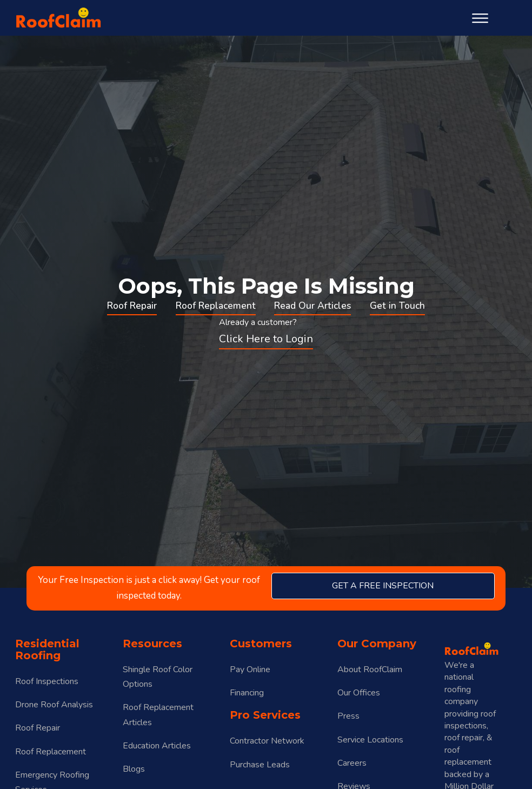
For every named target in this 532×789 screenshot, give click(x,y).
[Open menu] (480, 18)
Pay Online (250, 669)
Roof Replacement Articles (158, 715)
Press (348, 716)
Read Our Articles (312, 306)
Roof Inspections (47, 681)
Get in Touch (397, 306)
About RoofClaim (370, 669)
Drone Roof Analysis (54, 705)
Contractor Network (267, 741)
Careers (352, 763)
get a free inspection (383, 586)
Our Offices (359, 693)
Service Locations (370, 740)
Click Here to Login (266, 339)
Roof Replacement (216, 306)
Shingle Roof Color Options (158, 677)
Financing (247, 693)
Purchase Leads (260, 765)
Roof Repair (132, 306)
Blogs (134, 769)
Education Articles (157, 746)
